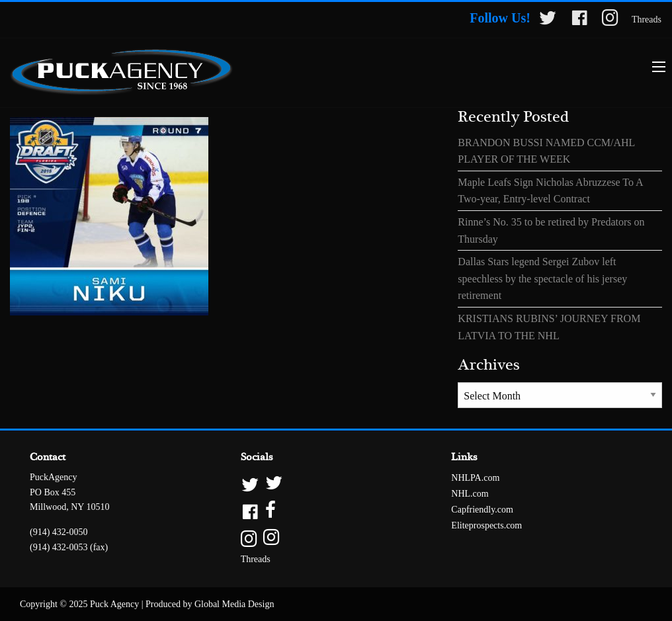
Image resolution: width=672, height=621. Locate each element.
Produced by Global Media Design (210, 604)
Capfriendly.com (482, 510)
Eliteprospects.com (486, 525)
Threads (647, 20)
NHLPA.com (475, 478)
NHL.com (470, 494)
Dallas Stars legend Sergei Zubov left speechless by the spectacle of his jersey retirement (542, 278)
